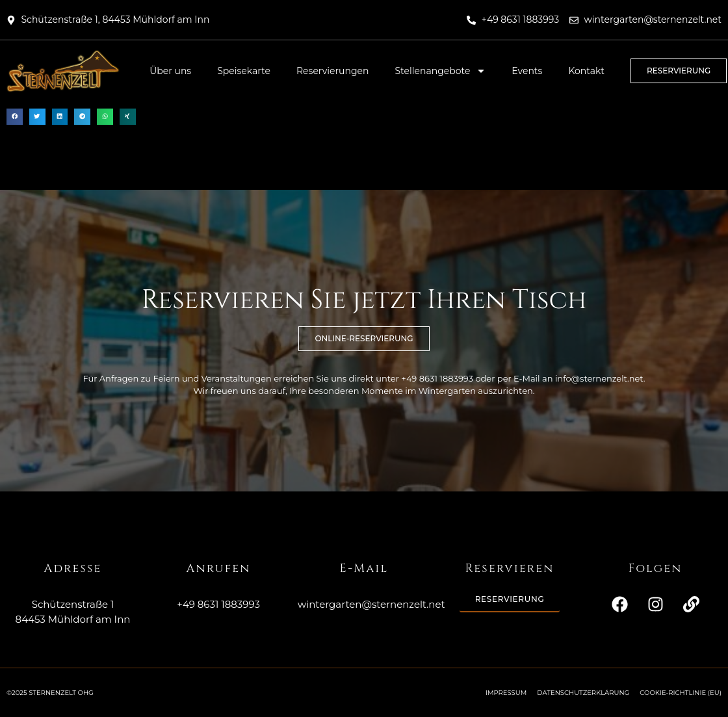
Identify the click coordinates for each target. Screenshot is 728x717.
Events (527, 71)
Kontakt (586, 71)
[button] (15, 117)
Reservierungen (333, 71)
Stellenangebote (441, 71)
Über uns (170, 71)
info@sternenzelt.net (599, 378)
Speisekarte (244, 71)
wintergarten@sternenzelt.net (371, 604)
